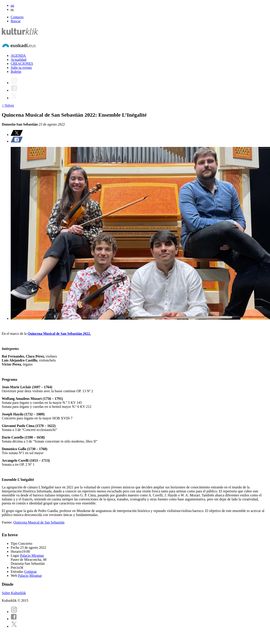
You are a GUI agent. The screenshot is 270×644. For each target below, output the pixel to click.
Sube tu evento (21, 68)
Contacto (17, 17)
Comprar (30, 572)
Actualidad (18, 60)
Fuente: (8, 522)
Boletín (16, 72)
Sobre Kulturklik (14, 593)
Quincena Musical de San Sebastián (39, 522)
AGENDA (18, 56)
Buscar (16, 21)
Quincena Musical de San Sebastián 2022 (59, 334)
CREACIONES (22, 64)
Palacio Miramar (32, 556)
